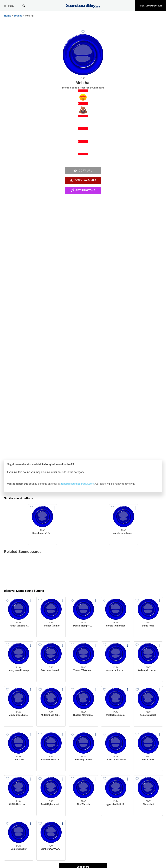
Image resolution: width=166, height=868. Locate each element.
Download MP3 (83, 180)
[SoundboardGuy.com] (83, 5)
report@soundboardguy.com (78, 484)
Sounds (18, 16)
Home (8, 16)
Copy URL (83, 170)
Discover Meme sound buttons (24, 591)
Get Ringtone (83, 190)
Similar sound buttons (18, 498)
